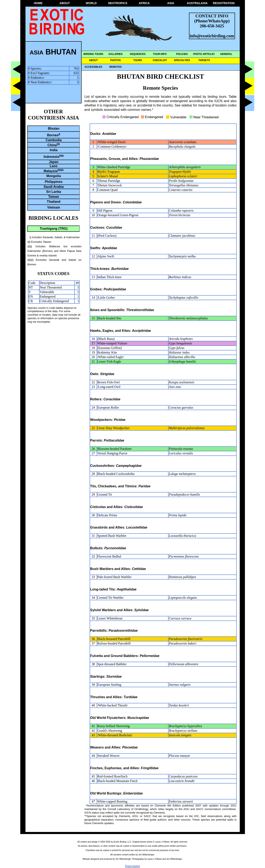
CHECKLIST (160, 60)
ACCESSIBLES (93, 67)
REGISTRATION (224, 3)
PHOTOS (116, 60)
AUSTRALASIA (197, 3)
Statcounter (133, 866)
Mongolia (54, 176)
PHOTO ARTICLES (204, 54)
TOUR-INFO (160, 54)
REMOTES (115, 67)
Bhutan (54, 129)
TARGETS (204, 60)
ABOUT (65, 3)
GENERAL (226, 54)
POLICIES (182, 54)
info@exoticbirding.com (212, 36)
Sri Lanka (54, 192)
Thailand (54, 202)
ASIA (171, 3)
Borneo (54, 135)
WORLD (91, 3)
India (54, 150)
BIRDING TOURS (93, 54)
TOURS (138, 60)
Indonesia (54, 156)
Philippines (54, 182)
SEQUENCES (138, 54)
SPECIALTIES (182, 60)
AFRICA (144, 3)
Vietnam (54, 207)
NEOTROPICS (118, 3)
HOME (38, 3)
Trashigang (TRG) (54, 229)
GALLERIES (116, 54)
